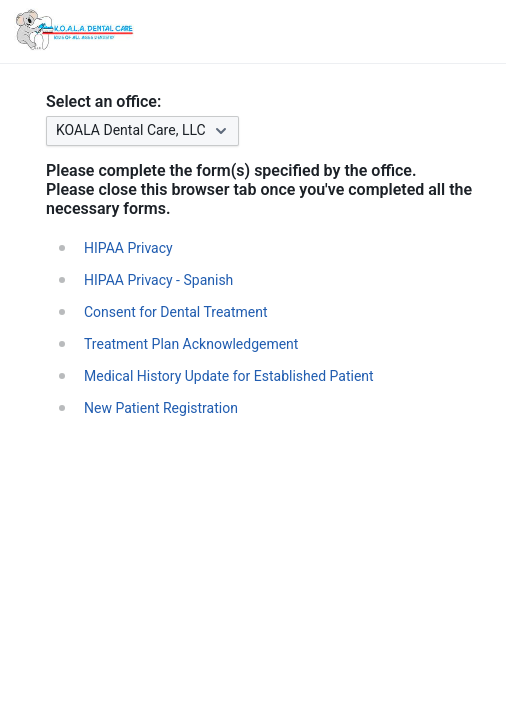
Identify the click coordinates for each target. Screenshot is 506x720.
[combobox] (269, 131)
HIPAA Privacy (128, 248)
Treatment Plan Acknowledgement (191, 344)
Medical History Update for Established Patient (229, 376)
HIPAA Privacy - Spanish (158, 280)
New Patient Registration (161, 408)
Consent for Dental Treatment (176, 312)
